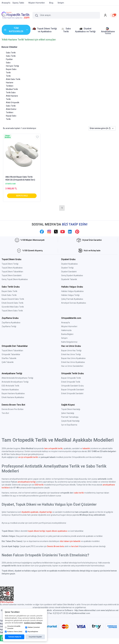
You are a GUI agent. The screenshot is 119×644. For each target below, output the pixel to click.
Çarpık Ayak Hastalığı (70, 421)
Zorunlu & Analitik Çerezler (13, 627)
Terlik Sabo (11, 93)
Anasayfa (66, 323)
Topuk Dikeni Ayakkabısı (12, 268)
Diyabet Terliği (67, 268)
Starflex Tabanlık (9, 358)
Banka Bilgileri (67, 334)
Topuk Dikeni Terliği (10, 264)
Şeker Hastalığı (68, 413)
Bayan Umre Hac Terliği (71, 351)
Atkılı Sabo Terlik (13, 79)
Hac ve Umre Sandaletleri (72, 366)
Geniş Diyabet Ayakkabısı (72, 275)
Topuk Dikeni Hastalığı (71, 409)
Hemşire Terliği (12, 66)
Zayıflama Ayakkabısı (11, 323)
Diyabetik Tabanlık (69, 279)
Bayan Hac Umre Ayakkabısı (73, 358)
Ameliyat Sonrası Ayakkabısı (74, 303)
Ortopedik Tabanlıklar (11, 354)
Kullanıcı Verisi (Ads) (14, 632)
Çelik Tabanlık (8, 362)
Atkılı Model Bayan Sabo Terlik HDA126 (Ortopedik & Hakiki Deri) (20, 178)
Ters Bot (5, 413)
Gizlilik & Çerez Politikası (33, 623)
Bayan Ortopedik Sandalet (73, 390)
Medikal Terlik (12, 89)
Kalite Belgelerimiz (69, 342)
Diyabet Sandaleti (69, 272)
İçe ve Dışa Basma (69, 425)
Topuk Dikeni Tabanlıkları (12, 272)
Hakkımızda (66, 330)
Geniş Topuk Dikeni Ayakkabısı (15, 279)
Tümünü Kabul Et (15, 637)
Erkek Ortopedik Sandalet (72, 393)
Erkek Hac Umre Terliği (71, 354)
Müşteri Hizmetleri (69, 326)
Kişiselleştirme (32, 632)
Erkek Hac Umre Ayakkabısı (73, 362)
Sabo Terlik (11, 53)
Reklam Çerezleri (33, 627)
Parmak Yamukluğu (70, 417)
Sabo (8, 63)
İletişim (64, 338)
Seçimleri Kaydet (35, 637)
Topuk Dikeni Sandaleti (12, 275)
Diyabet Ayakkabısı (69, 264)
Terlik (8, 76)
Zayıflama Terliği (9, 326)
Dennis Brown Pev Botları (13, 409)
